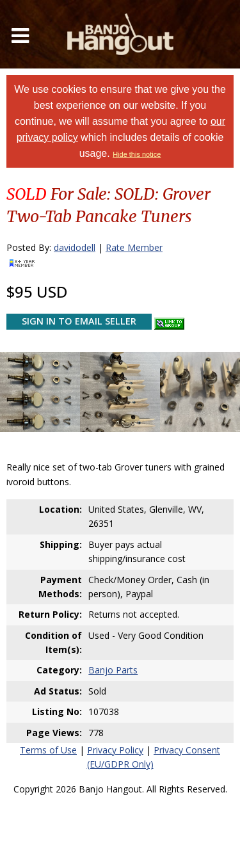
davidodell (75, 247)
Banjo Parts (113, 670)
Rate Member (134, 247)
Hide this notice (137, 154)
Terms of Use (48, 750)
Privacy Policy (115, 750)
